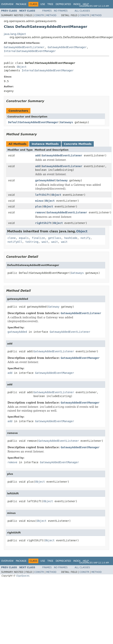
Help (86, 4)
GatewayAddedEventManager (67, 47)
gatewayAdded (45, 180)
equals (24, 238)
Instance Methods (45, 144)
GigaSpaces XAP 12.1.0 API (94, 6)
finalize (38, 238)
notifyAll (15, 242)
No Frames (61, 11)
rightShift (43, 223)
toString (32, 242)
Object (22, 67)
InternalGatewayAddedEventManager (30, 51)
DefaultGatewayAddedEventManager (33, 122)
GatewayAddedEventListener (24, 47)
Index (77, 4)
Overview (7, 4)
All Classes (82, 11)
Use (43, 4)
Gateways (67, 122)
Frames (47, 11)
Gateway (62, 180)
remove (40, 212)
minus (39, 201)
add (38, 155)
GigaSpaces (23, 576)
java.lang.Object (15, 34)
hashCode (71, 238)
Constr (39, 15)
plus (39, 206)
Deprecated (63, 4)
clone (12, 238)
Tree (50, 4)
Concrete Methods (78, 144)
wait (45, 242)
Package (21, 4)
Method (51, 15)
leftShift (43, 195)
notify (85, 238)
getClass (55, 238)
